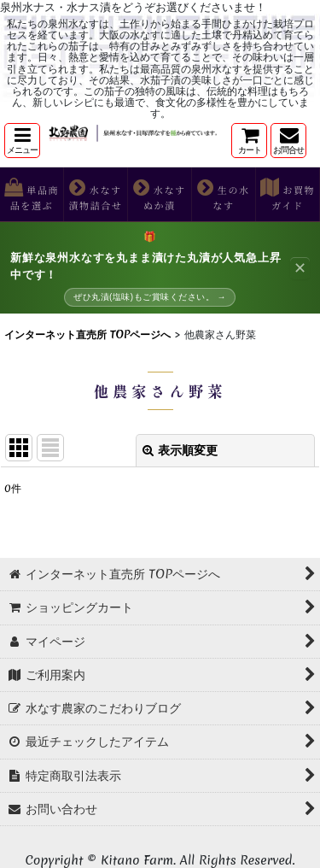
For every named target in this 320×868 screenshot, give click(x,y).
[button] (22, 141)
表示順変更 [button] (180, 450)
